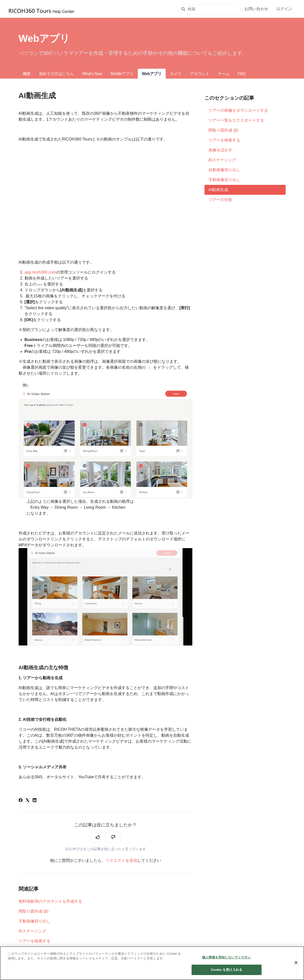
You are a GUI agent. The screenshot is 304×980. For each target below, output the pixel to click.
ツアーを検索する (34, 941)
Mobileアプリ (122, 74)
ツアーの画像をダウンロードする (238, 110)
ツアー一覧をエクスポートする (236, 120)
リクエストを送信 (121, 860)
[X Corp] (28, 801)
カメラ (176, 74)
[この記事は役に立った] (98, 837)
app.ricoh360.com (40, 272)
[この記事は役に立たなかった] (113, 837)
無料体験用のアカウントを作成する (50, 901)
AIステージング (32, 931)
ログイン (284, 9)
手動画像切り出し (34, 921)
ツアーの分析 (220, 200)
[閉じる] (296, 963)
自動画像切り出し (224, 170)
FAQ (242, 74)
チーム (223, 74)
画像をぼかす (220, 150)
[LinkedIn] (34, 801)
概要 (27, 74)
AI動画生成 (218, 190)
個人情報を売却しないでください (226, 957)
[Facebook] (21, 801)
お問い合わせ (256, 9)
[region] (152, 963)
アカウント (200, 74)
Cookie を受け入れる (226, 970)
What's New (92, 74)
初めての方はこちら (56, 74)
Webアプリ (152, 74)
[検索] (209, 9)
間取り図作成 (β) (34, 911)
